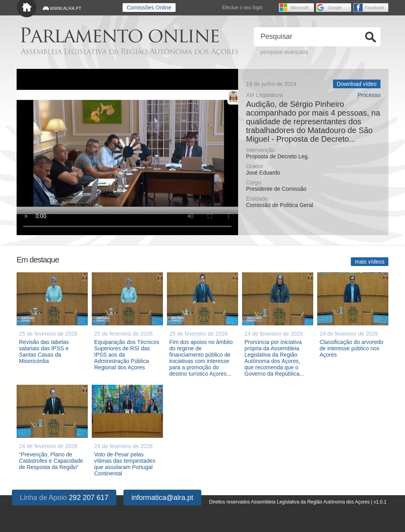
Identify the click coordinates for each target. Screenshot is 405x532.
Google (335, 8)
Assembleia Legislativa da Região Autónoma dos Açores (129, 52)
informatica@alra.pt (162, 498)
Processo (369, 95)
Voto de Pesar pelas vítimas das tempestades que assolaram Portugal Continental (125, 464)
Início (27, 9)
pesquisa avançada (284, 52)
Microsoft (300, 8)
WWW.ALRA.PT (65, 8)
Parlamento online (120, 35)
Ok (371, 37)
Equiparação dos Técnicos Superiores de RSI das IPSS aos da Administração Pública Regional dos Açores (127, 355)
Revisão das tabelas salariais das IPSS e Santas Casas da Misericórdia (44, 351)
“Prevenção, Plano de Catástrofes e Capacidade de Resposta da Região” (51, 461)
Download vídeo (357, 84)
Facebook (375, 8)
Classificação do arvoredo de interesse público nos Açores (351, 348)
